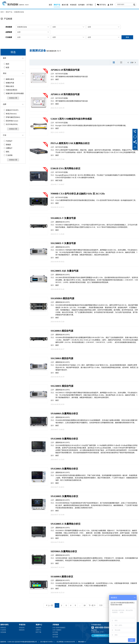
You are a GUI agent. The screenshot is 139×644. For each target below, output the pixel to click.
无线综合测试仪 (11, 90)
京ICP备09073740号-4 (47, 642)
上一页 (50, 605)
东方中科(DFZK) (11, 124)
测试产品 (57, 5)
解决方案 (65, 5)
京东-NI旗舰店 (57, 630)
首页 (50, 5)
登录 (111, 5)
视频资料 (38, 628)
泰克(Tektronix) (10, 114)
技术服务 (81, 5)
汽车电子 (8, 141)
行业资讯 (3, 630)
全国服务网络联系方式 (101, 635)
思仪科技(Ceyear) (11, 121)
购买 (7, 64)
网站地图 (81, 642)
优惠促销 (22, 630)
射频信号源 (9, 83)
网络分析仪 (9, 86)
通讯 (7, 152)
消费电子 (8, 148)
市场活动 (22, 628)
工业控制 (8, 155)
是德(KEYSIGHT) (11, 110)
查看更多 (13, 98)
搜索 (127, 37)
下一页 (92, 605)
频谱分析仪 (9, 79)
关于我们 (90, 5)
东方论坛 (103, 5)
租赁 (7, 68)
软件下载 (38, 632)
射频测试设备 (19, 12)
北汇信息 (55, 637)
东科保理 (55, 634)
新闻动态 (3, 628)
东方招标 (55, 632)
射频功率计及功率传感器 (14, 93)
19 (85, 605)
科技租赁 (73, 5)
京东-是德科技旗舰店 (59, 628)
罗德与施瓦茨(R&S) (12, 117)
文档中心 (38, 630)
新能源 (7, 145)
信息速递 (3, 632)
